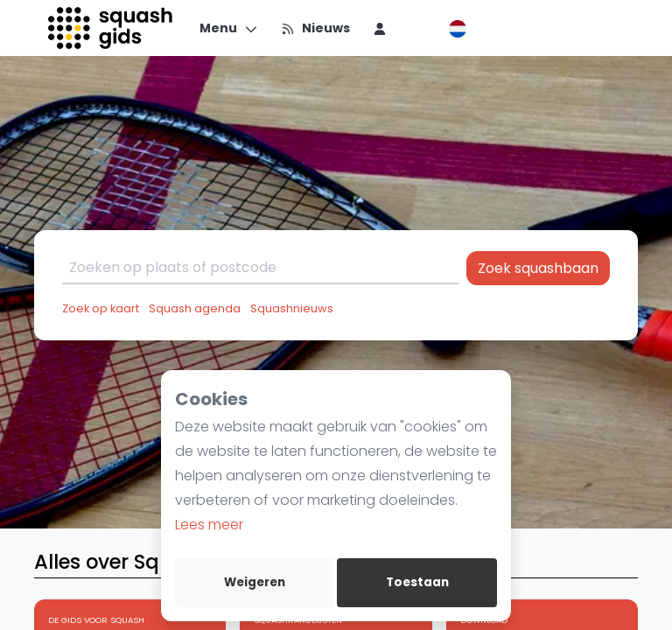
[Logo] (112, 28)
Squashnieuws (292, 308)
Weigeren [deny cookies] (255, 582)
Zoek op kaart (101, 308)
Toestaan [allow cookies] (417, 582)
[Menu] (229, 28)
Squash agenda (195, 308)
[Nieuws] (315, 28)
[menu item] (380, 28)
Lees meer (209, 525)
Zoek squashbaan (538, 268)
